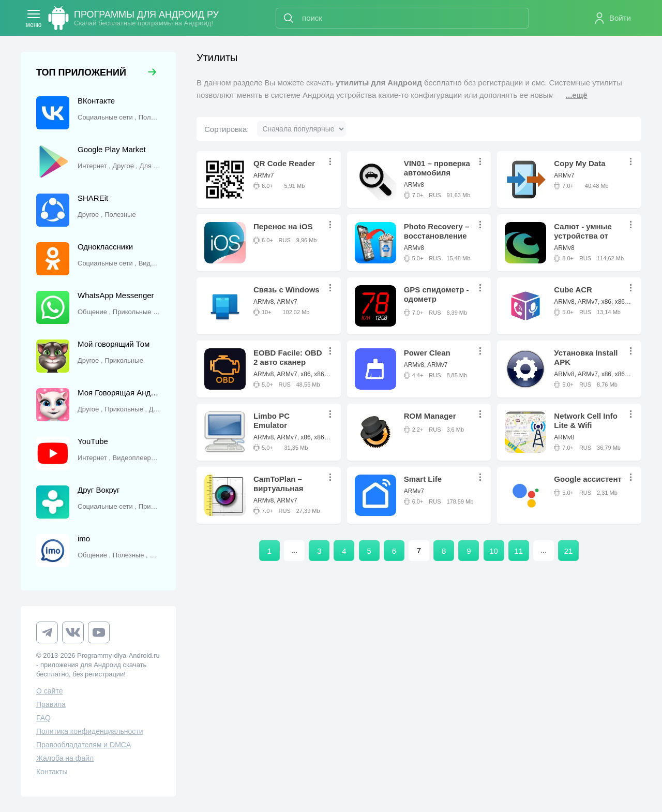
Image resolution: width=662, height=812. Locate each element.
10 (494, 551)
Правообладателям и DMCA (84, 745)
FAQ (43, 718)
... (333, 162)
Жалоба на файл (65, 758)
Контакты (52, 772)
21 (569, 551)
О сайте (49, 691)
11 (518, 551)
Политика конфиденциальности (90, 731)
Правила (51, 704)
